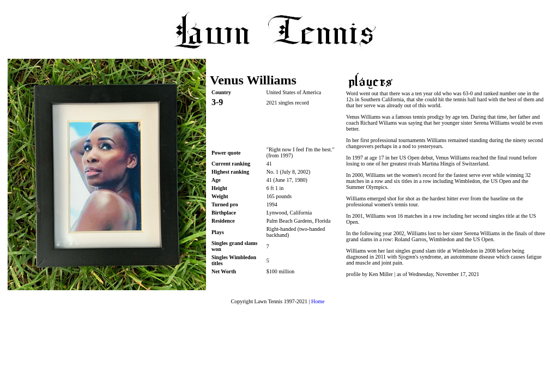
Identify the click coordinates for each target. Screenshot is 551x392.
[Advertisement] (275, 127)
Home (318, 301)
